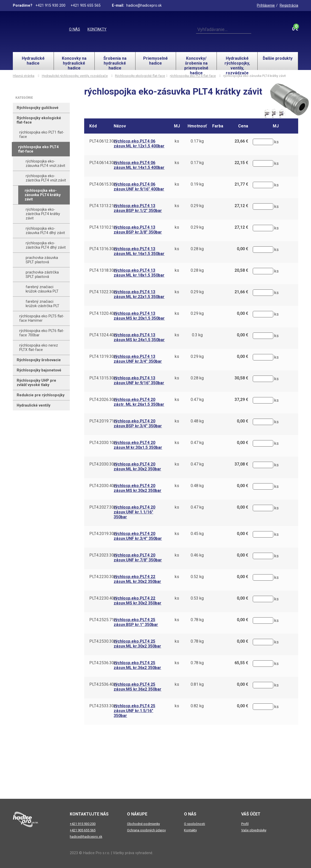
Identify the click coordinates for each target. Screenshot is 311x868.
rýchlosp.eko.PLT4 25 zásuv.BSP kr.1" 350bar (136, 622)
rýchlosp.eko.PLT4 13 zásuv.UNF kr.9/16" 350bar (139, 380)
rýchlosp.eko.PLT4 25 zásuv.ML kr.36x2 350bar (137, 665)
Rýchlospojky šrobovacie (39, 360)
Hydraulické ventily (33, 405)
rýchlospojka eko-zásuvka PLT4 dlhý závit (45, 231)
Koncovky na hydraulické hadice (74, 63)
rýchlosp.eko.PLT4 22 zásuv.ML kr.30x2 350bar (137, 579)
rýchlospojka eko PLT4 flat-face (193, 76)
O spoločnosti (195, 824)
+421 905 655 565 (83, 830)
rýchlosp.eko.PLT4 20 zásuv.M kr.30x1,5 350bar (138, 445)
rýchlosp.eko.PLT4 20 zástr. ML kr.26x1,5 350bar (139, 402)
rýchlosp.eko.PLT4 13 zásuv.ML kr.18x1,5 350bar (139, 273)
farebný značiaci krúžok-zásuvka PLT (42, 289)
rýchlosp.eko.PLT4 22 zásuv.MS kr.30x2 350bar (138, 601)
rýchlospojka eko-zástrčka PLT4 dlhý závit (46, 245)
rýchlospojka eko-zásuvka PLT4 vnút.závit (45, 164)
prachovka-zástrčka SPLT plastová (42, 275)
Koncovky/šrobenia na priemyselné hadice (196, 63)
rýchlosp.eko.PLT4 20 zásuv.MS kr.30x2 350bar (138, 488)
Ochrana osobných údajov (146, 830)
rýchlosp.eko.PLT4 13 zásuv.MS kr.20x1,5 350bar (139, 316)
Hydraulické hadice (33, 61)
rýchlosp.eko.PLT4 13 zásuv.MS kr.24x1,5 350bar (139, 337)
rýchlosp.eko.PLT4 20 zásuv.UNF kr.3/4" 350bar (138, 536)
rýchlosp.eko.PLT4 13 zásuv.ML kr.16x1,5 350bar (139, 251)
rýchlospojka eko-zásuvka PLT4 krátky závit (43, 195)
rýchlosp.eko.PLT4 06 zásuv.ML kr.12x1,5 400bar (139, 144)
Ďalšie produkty (278, 58)
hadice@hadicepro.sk (86, 837)
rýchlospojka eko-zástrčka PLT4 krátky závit (43, 214)
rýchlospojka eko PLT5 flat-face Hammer (42, 318)
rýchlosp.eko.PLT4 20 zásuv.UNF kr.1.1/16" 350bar (134, 512)
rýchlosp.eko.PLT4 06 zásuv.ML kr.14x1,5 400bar (139, 165)
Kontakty (97, 29)
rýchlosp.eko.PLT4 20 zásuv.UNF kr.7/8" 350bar (138, 558)
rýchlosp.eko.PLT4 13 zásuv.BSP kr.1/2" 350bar (138, 208)
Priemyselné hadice (156, 61)
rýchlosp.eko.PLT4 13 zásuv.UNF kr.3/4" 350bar (138, 359)
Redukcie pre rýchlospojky (41, 395)
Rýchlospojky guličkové (38, 108)
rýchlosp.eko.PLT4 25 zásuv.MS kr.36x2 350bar (138, 687)
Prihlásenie (266, 6)
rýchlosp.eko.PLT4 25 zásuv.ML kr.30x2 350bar (137, 644)
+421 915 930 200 (83, 824)
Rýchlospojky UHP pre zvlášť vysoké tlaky (36, 383)
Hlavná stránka (24, 76)
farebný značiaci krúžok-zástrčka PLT (42, 304)
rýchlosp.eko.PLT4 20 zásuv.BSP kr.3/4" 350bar (138, 423)
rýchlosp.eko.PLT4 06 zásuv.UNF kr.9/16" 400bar (139, 187)
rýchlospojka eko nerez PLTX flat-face (39, 348)
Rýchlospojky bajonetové (39, 370)
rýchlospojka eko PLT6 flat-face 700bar (42, 333)
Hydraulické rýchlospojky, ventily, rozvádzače (237, 63)
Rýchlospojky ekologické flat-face (140, 76)
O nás (75, 29)
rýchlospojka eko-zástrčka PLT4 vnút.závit (46, 178)
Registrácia (289, 6)
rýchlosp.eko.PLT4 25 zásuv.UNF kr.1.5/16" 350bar (134, 711)
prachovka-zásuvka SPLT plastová (42, 260)
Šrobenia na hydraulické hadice (115, 63)
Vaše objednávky (254, 830)
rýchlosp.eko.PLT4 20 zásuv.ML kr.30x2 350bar (137, 467)
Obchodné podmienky (143, 824)
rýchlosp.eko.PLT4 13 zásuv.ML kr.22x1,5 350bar (139, 294)
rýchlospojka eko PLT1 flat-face (42, 135)
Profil (245, 824)
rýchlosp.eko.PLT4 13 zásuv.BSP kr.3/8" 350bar (138, 230)
